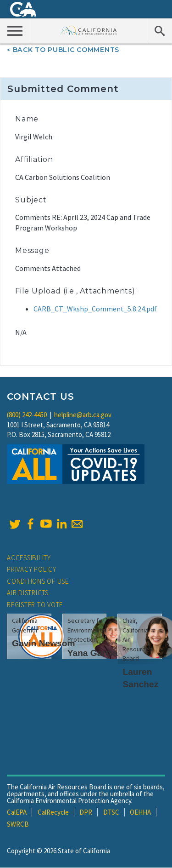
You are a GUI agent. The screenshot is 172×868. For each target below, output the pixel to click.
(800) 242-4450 (27, 415)
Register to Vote (35, 605)
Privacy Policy (32, 569)
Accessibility (29, 558)
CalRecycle (53, 812)
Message (32, 250)
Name (27, 119)
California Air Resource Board (89, 30)
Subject (31, 200)
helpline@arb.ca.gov (83, 415)
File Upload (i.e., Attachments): (76, 291)
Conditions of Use (38, 581)
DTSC (111, 812)
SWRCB (18, 824)
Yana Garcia (93, 653)
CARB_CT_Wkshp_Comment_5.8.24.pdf (95, 309)
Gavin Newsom (44, 643)
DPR (86, 812)
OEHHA (140, 812)
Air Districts (28, 593)
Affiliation (34, 159)
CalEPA (17, 812)
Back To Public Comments (66, 50)
